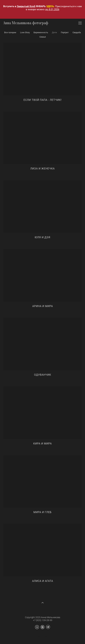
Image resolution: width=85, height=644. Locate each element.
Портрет (65, 32)
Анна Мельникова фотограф (26, 23)
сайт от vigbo (42, 636)
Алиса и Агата (43, 581)
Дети (54, 32)
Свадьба (77, 32)
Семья (43, 37)
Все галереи (10, 32)
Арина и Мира (43, 306)
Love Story (25, 32)
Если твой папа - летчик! (43, 100)
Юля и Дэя (42, 237)
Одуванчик (43, 375)
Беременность (41, 32)
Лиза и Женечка (42, 169)
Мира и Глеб (42, 512)
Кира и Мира (42, 444)
